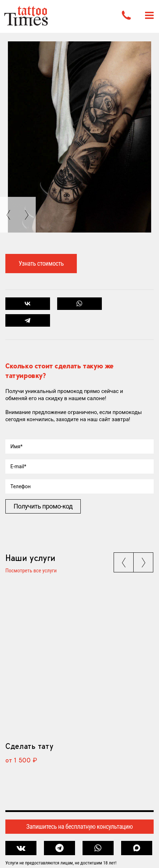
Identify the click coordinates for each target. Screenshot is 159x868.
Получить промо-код (43, 506)
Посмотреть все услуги (31, 571)
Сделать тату (29, 746)
